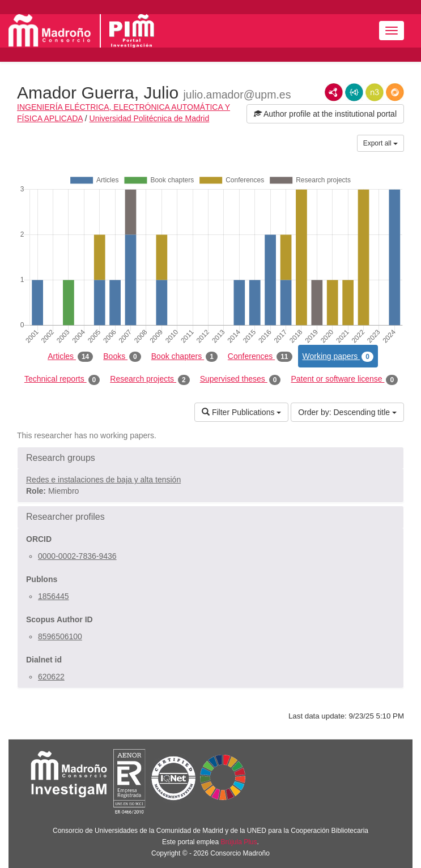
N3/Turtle (375, 92)
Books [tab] (122, 357)
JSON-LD (354, 92)
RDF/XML (334, 92)
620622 (51, 677)
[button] (210, 458)
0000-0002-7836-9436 (77, 556)
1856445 (54, 596)
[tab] (210, 458)
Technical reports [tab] (62, 379)
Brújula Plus (239, 842)
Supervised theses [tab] (241, 379)
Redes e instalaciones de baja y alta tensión (103, 480)
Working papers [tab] (338, 357)
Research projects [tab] (150, 379)
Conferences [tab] (260, 357)
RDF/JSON (395, 92)
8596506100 (60, 636)
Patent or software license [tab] (344, 379)
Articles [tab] (70, 357)
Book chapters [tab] (184, 357)
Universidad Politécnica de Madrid (150, 118)
